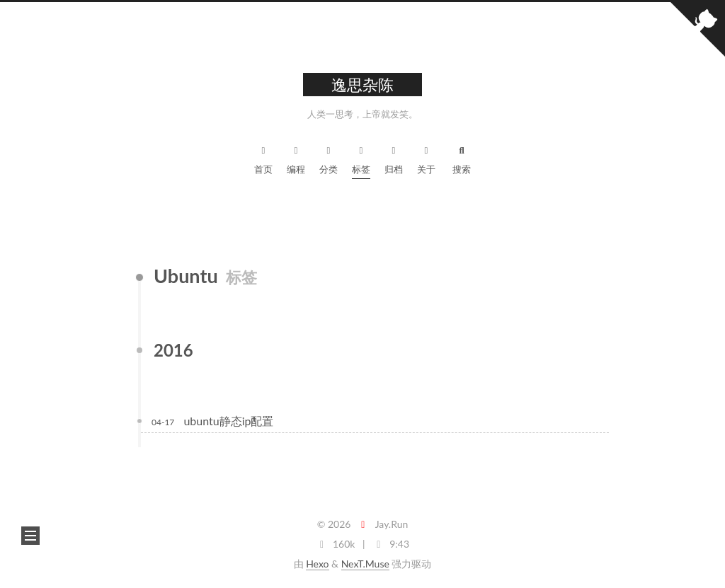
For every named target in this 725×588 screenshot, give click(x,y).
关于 (426, 158)
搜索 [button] (462, 158)
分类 (329, 158)
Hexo (317, 564)
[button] (30, 536)
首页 (263, 158)
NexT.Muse (365, 564)
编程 (296, 158)
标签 (361, 158)
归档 (394, 158)
